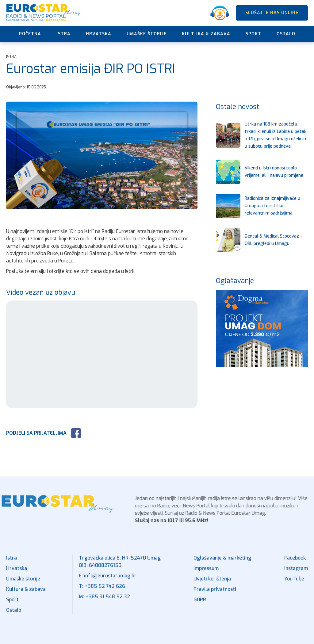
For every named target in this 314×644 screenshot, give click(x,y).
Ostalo (286, 34)
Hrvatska (99, 34)
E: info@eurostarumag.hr (108, 580)
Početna (30, 34)
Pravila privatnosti (215, 594)
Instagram (296, 573)
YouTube (294, 583)
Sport (253, 34)
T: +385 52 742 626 (102, 591)
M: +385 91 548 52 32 (104, 601)
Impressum (206, 573)
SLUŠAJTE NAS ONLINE (272, 13)
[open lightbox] (102, 155)
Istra (63, 34)
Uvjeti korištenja (212, 583)
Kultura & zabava (206, 34)
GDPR (200, 604)
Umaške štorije (147, 34)
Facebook (295, 563)
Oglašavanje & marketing (222, 563)
